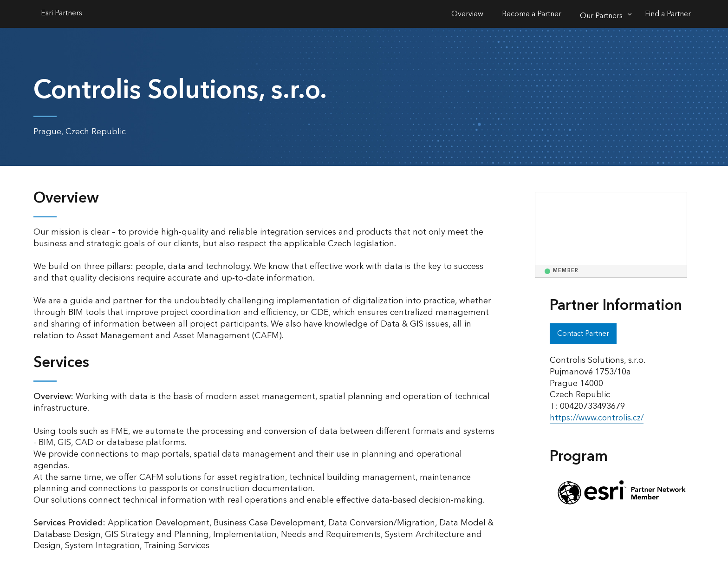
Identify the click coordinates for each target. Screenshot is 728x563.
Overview (467, 14)
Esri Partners (62, 14)
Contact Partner (583, 334)
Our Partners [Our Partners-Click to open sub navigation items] (601, 16)
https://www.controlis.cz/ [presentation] (598, 418)
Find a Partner (668, 14)
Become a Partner (532, 14)
